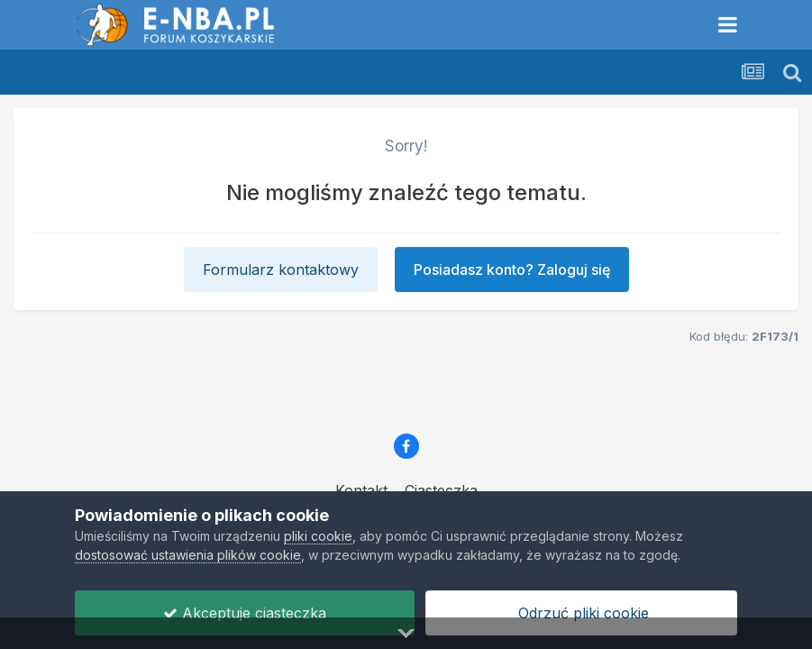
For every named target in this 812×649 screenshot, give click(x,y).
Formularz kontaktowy (281, 270)
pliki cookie (318, 536)
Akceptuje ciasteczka (245, 613)
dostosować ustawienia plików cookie (188, 555)
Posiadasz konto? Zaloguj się (512, 270)
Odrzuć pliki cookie (581, 613)
